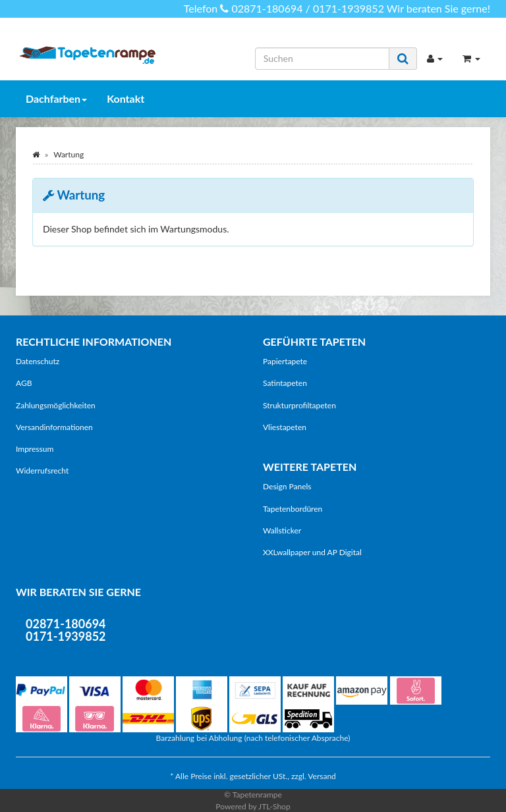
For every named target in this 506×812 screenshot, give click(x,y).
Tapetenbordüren (293, 509)
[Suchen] (322, 59)
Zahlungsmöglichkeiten (56, 405)
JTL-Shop (274, 806)
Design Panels (287, 486)
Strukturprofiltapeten (299, 405)
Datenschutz (38, 361)
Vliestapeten (285, 427)
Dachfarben (56, 98)
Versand (322, 776)
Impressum (35, 449)
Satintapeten (285, 383)
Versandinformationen (54, 427)
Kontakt (126, 98)
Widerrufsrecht (42, 471)
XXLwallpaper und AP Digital (312, 552)
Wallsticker (282, 530)
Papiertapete (285, 361)
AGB (24, 383)
